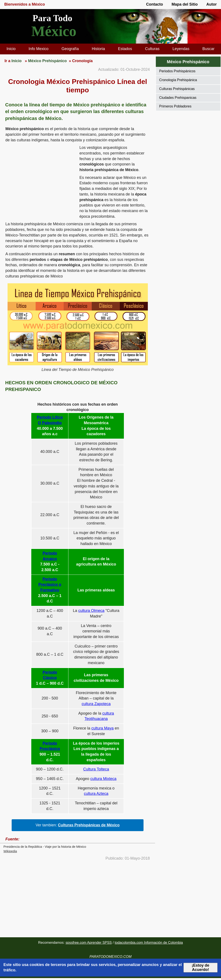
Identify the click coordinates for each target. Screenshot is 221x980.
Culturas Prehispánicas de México (89, 825)
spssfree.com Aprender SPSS (89, 942)
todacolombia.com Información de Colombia (149, 942)
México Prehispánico (188, 62)
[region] (40, 178)
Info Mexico (39, 49)
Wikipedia (10, 851)
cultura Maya (102, 728)
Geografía (70, 49)
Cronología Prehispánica (178, 80)
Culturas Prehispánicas (177, 89)
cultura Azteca (96, 794)
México (54, 31)
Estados (125, 49)
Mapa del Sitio (185, 4)
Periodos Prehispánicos (177, 71)
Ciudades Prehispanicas (178, 98)
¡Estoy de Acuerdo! (201, 968)
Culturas (152, 49)
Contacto (155, 4)
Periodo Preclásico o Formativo (50, 585)
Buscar (208, 49)
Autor (212, 4)
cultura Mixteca (103, 779)
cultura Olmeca (91, 611)
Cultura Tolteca (96, 769)
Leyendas (181, 49)
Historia (98, 49)
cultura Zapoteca (96, 704)
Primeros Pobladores (175, 106)
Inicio (11, 49)
